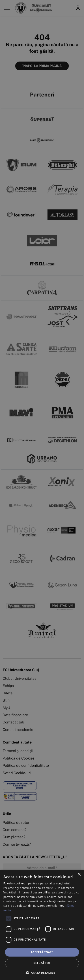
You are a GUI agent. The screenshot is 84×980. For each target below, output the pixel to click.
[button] (42, 973)
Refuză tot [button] (42, 963)
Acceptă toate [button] (42, 952)
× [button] (79, 875)
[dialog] (42, 925)
